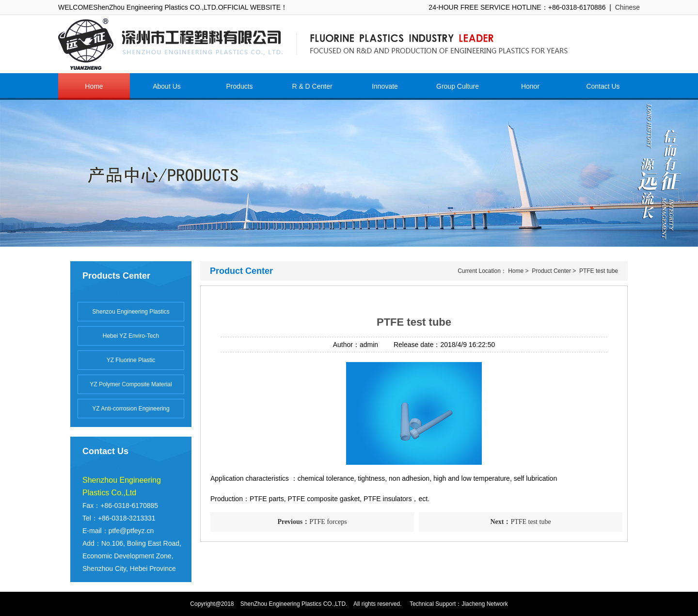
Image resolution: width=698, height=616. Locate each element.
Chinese (627, 7)
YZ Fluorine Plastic (131, 360)
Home (516, 271)
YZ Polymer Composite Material (131, 384)
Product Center (551, 271)
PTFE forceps (312, 522)
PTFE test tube (599, 271)
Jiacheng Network (484, 604)
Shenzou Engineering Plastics (131, 312)
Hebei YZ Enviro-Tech (131, 336)
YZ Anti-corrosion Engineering (131, 409)
